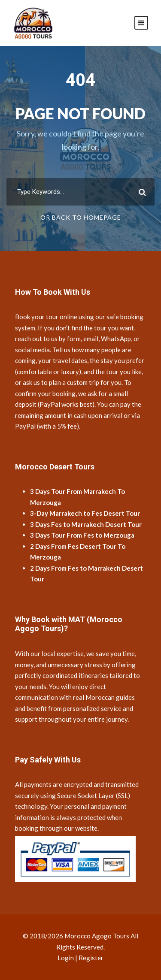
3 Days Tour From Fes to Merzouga (82, 535)
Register (91, 958)
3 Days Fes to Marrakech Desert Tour (86, 524)
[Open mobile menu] (141, 23)
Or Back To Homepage (81, 217)
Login (66, 958)
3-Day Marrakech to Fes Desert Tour (85, 513)
